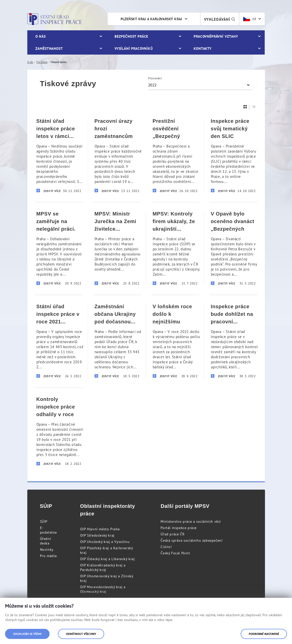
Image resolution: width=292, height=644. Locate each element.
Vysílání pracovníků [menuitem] (134, 49)
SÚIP (44, 521)
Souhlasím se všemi (27, 634)
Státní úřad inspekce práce (54, 19)
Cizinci (166, 547)
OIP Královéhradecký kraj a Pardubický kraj (103, 567)
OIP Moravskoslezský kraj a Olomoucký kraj (103, 589)
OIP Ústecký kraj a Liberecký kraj (108, 559)
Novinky (47, 550)
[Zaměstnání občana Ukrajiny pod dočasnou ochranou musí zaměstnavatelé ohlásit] (117, 341)
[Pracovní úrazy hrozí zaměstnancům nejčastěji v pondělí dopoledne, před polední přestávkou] (117, 156)
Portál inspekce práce (179, 528)
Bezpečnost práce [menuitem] (131, 36)
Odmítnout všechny (81, 634)
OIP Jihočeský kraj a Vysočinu (105, 542)
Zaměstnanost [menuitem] (49, 49)
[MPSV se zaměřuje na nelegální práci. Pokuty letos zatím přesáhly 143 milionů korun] (59, 248)
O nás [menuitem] (41, 36)
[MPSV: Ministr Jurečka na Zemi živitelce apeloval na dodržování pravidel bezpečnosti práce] (117, 248)
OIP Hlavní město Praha (100, 529)
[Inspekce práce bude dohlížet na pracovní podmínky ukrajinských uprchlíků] (233, 341)
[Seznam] (254, 107)
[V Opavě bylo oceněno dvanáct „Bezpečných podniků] (233, 248)
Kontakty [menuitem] (203, 49)
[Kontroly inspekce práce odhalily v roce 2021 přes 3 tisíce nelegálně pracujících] (59, 431)
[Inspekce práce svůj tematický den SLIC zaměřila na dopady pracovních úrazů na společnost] (233, 156)
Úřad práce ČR (172, 534)
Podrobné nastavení (264, 634)
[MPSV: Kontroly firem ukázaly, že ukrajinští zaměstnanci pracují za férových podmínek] (175, 248)
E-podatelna (48, 530)
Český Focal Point (175, 553)
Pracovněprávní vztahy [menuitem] (216, 36)
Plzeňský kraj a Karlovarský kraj (151, 19)
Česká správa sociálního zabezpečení (192, 540)
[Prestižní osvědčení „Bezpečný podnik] (175, 156)
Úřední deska (46, 541)
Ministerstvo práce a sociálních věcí (191, 521)
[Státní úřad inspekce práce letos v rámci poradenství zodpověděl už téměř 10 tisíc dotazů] (59, 156)
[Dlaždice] (245, 107)
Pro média (48, 556)
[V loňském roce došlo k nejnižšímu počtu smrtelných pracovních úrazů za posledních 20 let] (175, 341)
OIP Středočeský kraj (97, 535)
